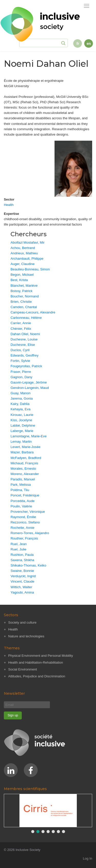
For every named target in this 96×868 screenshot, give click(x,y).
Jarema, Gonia (22, 398)
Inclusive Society (28, 850)
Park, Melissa (21, 485)
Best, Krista (19, 280)
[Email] (27, 705)
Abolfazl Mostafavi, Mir (28, 242)
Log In (88, 858)
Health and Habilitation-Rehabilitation (36, 662)
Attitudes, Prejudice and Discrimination (37, 676)
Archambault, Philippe (27, 259)
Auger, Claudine (23, 264)
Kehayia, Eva (20, 409)
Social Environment (23, 669)
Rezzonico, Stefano (25, 522)
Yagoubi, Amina (22, 592)
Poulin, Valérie (21, 506)
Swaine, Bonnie (22, 571)
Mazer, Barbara (22, 452)
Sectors (11, 615)
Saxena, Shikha (22, 560)
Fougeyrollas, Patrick (26, 366)
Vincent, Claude (22, 581)
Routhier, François (24, 538)
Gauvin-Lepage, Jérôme (29, 382)
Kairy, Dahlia (20, 404)
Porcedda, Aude (23, 501)
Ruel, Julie (18, 549)
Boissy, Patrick (22, 291)
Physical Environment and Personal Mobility (41, 656)
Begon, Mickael (22, 275)
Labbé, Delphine (23, 425)
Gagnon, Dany (21, 377)
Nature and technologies (26, 636)
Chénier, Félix (21, 329)
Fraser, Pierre (21, 372)
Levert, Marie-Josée (25, 447)
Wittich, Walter (21, 587)
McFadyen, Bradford (26, 458)
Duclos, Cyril (20, 350)
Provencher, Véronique (28, 512)
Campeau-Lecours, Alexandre (33, 312)
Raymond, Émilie (23, 517)
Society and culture (22, 622)
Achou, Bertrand (23, 248)
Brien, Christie (21, 302)
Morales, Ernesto (23, 469)
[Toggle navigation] (87, 6)
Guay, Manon (20, 393)
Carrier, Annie (21, 323)
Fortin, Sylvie (20, 361)
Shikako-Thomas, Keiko (28, 565)
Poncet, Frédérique (25, 495)
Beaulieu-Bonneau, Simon (30, 269)
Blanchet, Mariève (24, 286)
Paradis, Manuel (23, 479)
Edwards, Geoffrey (24, 355)
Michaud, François (24, 463)
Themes (12, 648)
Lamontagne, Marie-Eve (29, 436)
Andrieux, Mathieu (24, 253)
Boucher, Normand (25, 296)
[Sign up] (13, 715)
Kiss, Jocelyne (21, 420)
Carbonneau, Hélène (26, 318)
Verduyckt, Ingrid (23, 576)
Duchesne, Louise (24, 339)
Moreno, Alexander (25, 474)
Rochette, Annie (22, 528)
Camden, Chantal (24, 307)
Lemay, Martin (21, 442)
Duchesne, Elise (23, 345)
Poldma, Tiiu (20, 490)
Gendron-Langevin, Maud (30, 388)
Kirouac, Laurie (22, 415)
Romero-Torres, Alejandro (30, 533)
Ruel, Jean (19, 544)
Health (9, 205)
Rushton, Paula (22, 555)
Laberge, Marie (22, 431)
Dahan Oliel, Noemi (25, 334)
